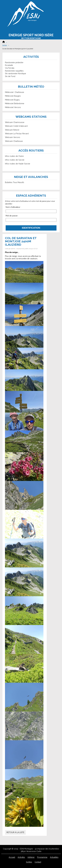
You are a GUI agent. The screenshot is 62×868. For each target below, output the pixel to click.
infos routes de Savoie (15, 160)
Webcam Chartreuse (14, 141)
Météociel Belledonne (15, 103)
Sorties (5, 45)
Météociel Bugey (12, 100)
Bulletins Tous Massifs (15, 182)
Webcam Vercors (13, 137)
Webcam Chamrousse (15, 122)
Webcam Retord (12, 130)
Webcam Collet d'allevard (16, 126)
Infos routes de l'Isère (14, 156)
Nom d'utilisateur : (13, 207)
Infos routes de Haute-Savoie (18, 164)
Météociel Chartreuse (15, 92)
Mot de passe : (12, 216)
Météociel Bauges (13, 96)
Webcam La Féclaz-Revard (17, 134)
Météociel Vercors (13, 107)
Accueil (4, 42)
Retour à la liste (15, 832)
